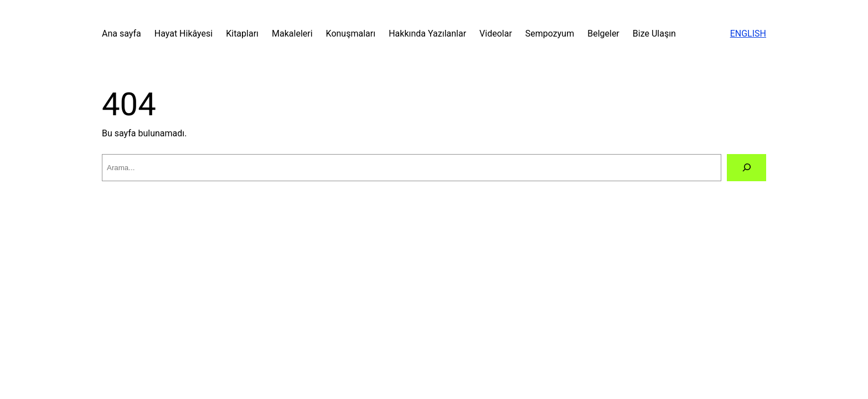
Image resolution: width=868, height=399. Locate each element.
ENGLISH (748, 34)
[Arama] (746, 168)
